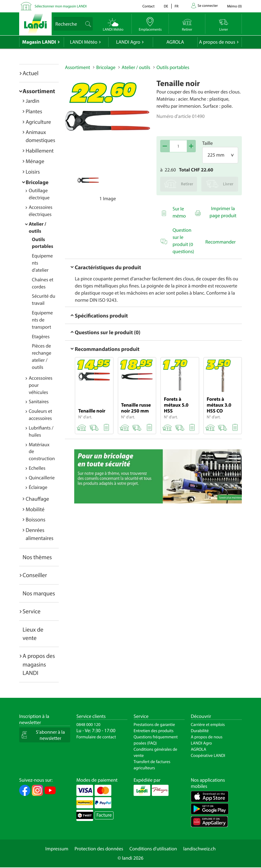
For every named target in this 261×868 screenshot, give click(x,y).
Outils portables (173, 67)
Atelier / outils (136, 67)
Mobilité (35, 509)
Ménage (35, 161)
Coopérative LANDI (208, 755)
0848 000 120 (88, 724)
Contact (148, 6)
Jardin (32, 101)
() (234, 6)
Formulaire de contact (96, 737)
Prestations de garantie (154, 724)
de (166, 6)
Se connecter (208, 6)
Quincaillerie (42, 478)
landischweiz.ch (200, 849)
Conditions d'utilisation (153, 849)
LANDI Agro (128, 42)
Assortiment (39, 91)
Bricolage (37, 182)
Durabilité (200, 731)
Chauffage (37, 499)
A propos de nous (217, 42)
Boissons (36, 519)
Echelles (37, 468)
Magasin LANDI (39, 42)
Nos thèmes (37, 557)
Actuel (30, 73)
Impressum (57, 849)
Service (32, 611)
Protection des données (99, 849)
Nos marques (39, 593)
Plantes (34, 111)
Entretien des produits (154, 731)
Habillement (40, 151)
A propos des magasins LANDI (39, 664)
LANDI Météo (84, 42)
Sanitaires (39, 402)
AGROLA (175, 42)
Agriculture (38, 122)
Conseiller (35, 575)
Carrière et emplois (208, 724)
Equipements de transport (42, 320)
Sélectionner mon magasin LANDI (61, 6)
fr (177, 6)
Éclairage (38, 487)
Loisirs (33, 172)
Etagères (41, 337)
